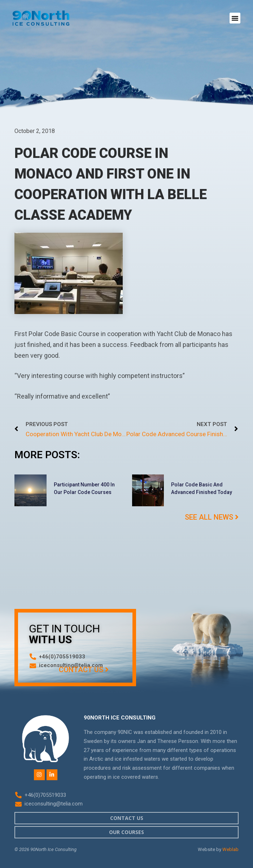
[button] (235, 18)
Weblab (230, 849)
